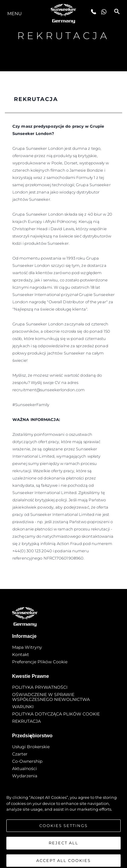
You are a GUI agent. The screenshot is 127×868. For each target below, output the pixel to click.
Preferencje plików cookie (40, 662)
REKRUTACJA (26, 721)
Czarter (20, 754)
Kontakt (21, 654)
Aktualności (24, 769)
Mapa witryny (27, 647)
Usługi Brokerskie (31, 747)
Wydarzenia (25, 776)
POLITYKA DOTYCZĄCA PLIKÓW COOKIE (56, 714)
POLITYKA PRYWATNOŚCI (40, 687)
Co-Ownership (27, 761)
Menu (15, 13)
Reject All (63, 850)
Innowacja (23, 783)
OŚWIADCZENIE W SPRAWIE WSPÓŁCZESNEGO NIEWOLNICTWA (51, 697)
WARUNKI (23, 707)
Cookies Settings (63, 832)
